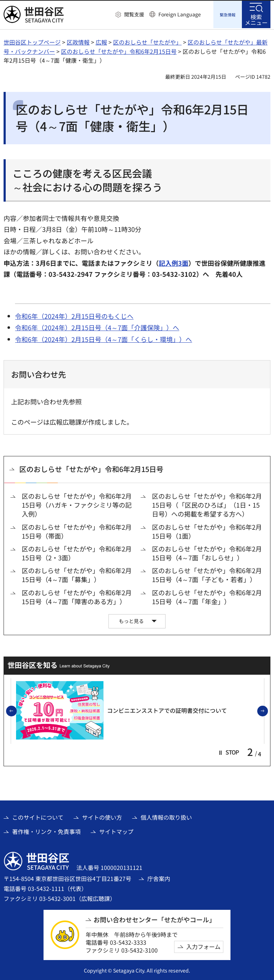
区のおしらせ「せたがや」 (147, 41)
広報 (101, 41)
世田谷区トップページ (32, 41)
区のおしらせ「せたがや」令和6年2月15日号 (119, 50)
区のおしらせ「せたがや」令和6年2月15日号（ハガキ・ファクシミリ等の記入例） (77, 504)
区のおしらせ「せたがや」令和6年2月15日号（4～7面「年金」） (207, 596)
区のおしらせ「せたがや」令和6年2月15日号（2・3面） (77, 552)
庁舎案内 (159, 877)
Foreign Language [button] (180, 14)
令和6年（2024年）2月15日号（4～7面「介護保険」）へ (97, 326)
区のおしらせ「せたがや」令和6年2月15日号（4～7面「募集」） (77, 574)
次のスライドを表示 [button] (268, 710)
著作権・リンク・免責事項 (46, 830)
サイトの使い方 (102, 816)
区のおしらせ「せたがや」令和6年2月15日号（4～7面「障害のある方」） (77, 596)
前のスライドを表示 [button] (16, 710)
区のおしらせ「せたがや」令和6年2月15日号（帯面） (77, 530)
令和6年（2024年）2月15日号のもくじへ (74, 315)
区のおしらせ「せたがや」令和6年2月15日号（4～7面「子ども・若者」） (207, 574)
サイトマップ (116, 830)
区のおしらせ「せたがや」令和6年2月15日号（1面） (207, 530)
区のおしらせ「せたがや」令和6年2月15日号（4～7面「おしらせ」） (207, 552)
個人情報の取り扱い (166, 816)
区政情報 (78, 41)
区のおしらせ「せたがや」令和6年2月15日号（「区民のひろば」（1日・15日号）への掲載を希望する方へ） (207, 504)
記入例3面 (174, 262)
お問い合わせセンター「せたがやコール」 (154, 919)
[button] (130, 15)
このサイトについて (38, 816)
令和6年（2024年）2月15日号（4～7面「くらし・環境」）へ (103, 338)
